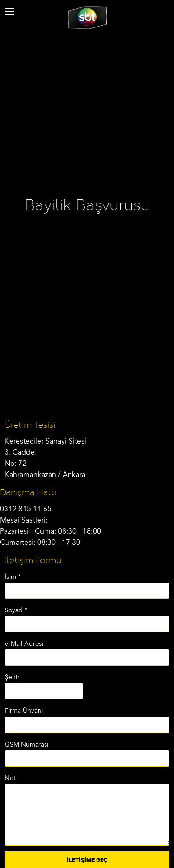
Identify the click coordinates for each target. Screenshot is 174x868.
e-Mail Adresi (24, 644)
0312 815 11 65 (26, 509)
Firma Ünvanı (24, 711)
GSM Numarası (26, 745)
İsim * (13, 577)
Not (10, 778)
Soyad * (16, 610)
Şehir (12, 677)
